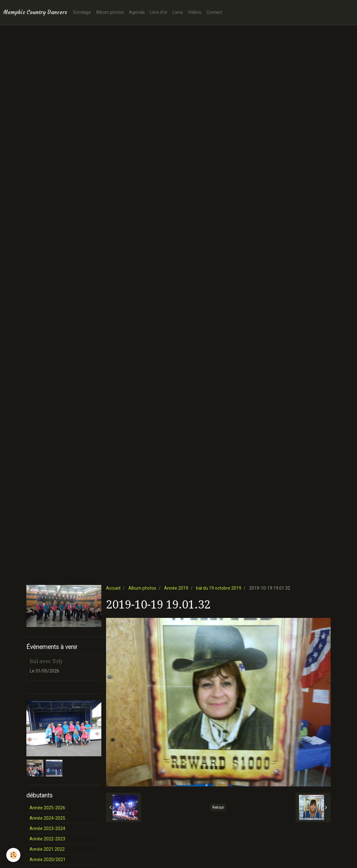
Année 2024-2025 (47, 818)
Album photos (110, 12)
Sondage (82, 12)
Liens (178, 12)
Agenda (137, 12)
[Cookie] (13, 855)
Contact (214, 12)
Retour (218, 807)
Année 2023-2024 (47, 828)
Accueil (113, 588)
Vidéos (195, 12)
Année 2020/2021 (48, 860)
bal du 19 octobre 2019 (219, 588)
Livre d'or (159, 12)
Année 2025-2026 (47, 808)
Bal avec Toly (46, 661)
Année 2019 (176, 588)
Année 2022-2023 (47, 839)
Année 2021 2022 (47, 849)
